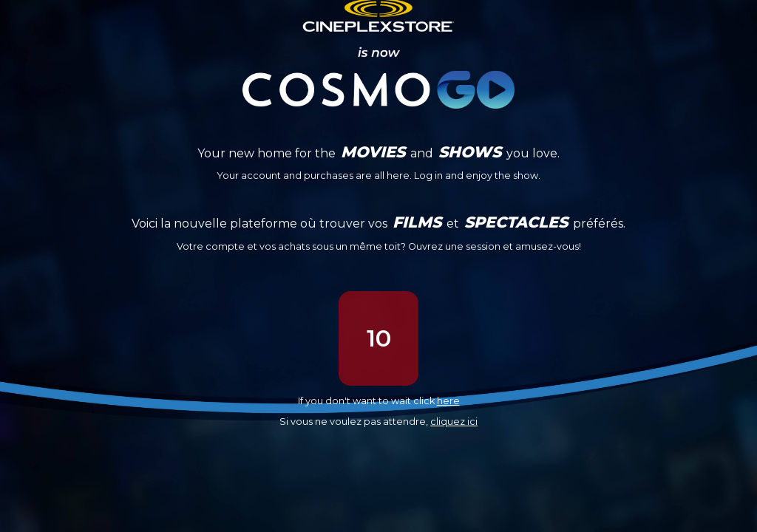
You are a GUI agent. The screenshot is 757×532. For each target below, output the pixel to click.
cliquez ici (454, 422)
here (448, 401)
